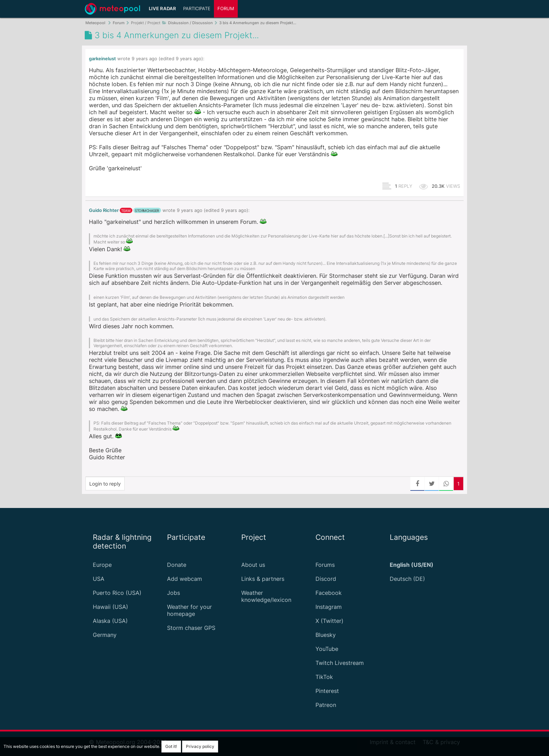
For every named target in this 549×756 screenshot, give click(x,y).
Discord (326, 579)
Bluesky (326, 635)
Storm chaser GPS (191, 628)
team (126, 211)
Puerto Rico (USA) (117, 593)
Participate (197, 9)
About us (253, 565)
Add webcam (185, 579)
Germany (105, 635)
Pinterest (327, 691)
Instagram (329, 607)
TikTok (324, 677)
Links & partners (263, 579)
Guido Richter (104, 210)
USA (99, 579)
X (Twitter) (329, 621)
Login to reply (105, 484)
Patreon (326, 705)
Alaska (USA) (110, 621)
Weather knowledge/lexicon (266, 596)
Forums (325, 565)
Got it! (171, 746)
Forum (226, 9)
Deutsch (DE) (407, 579)
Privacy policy (200, 746)
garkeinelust (102, 59)
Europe (102, 565)
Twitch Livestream (340, 663)
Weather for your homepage (189, 610)
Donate (177, 565)
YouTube (327, 649)
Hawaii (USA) (110, 607)
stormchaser (147, 211)
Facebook (329, 593)
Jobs (173, 593)
